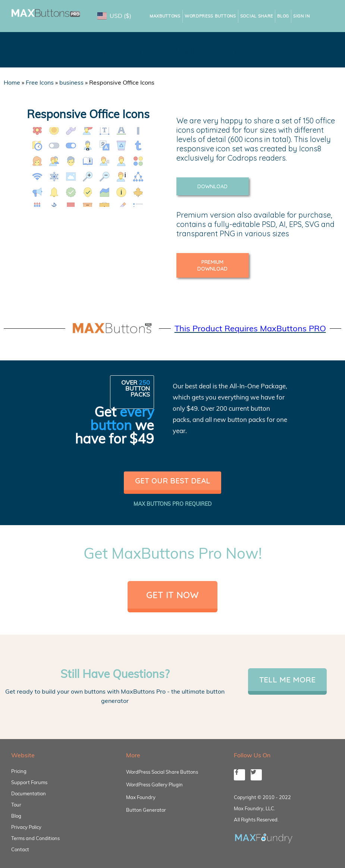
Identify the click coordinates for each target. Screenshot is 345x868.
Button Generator (146, 810)
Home (12, 82)
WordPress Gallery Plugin (154, 785)
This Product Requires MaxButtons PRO (250, 328)
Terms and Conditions (35, 838)
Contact (20, 849)
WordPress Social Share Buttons (162, 772)
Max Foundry (141, 797)
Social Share (257, 16)
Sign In (302, 16)
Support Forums (29, 782)
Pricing (19, 771)
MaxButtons (165, 16)
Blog (283, 16)
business (71, 82)
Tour (16, 805)
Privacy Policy (26, 827)
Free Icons (40, 82)
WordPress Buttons (210, 16)
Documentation (29, 793)
